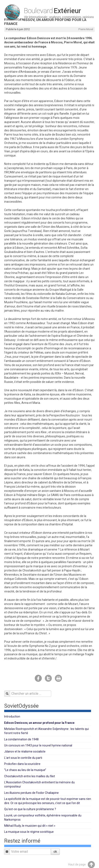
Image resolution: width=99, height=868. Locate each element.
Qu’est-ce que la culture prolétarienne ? (30, 809)
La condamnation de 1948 (21, 739)
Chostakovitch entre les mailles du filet (30, 776)
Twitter (48, 678)
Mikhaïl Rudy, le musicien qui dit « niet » (30, 826)
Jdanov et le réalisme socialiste (25, 751)
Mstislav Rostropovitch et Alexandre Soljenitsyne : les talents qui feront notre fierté (46, 731)
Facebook (38, 678)
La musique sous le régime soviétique (29, 832)
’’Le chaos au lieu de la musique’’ (25, 770)
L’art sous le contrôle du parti (23, 758)
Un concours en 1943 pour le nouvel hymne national (38, 745)
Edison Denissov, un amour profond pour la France (39, 723)
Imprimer (58, 678)
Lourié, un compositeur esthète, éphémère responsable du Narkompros (43, 817)
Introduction (12, 716)
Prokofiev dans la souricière (22, 764)
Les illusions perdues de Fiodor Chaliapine (31, 793)
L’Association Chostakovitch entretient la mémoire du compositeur (39, 784)
